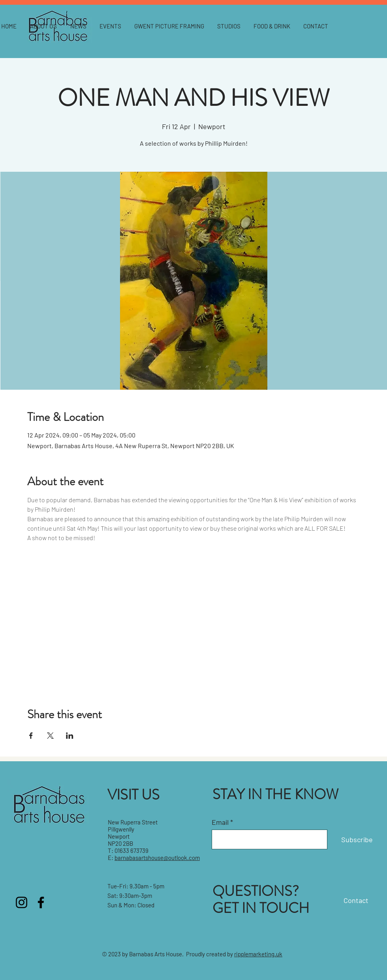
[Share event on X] (50, 736)
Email (220, 822)
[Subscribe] (357, 840)
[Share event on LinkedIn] (70, 736)
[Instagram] (22, 902)
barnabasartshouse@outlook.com (157, 858)
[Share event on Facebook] (31, 736)
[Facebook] (41, 902)
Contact (356, 900)
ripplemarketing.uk (258, 954)
